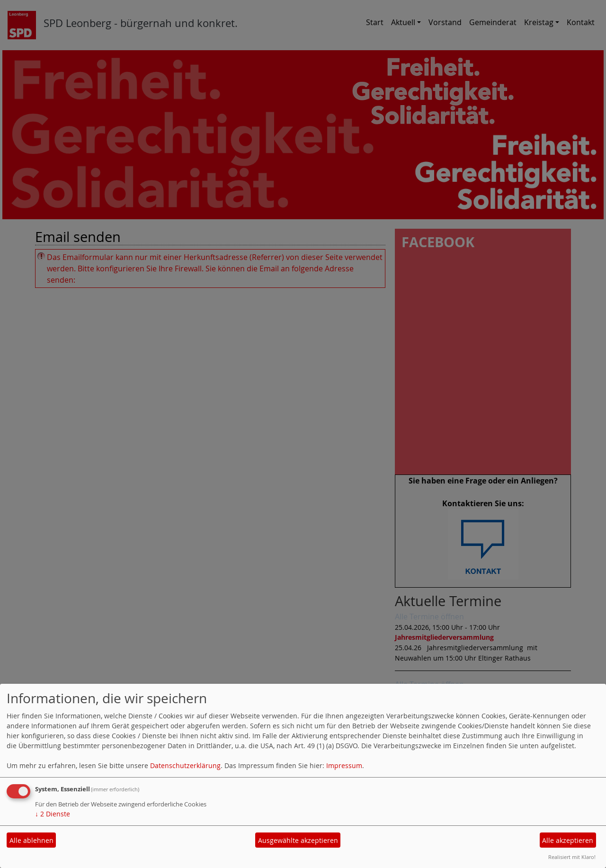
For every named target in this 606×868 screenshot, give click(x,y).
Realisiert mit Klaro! (572, 857)
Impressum (344, 765)
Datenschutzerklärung (185, 765)
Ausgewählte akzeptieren (298, 840)
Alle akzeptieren (568, 840)
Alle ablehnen (31, 840)
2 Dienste (53, 814)
